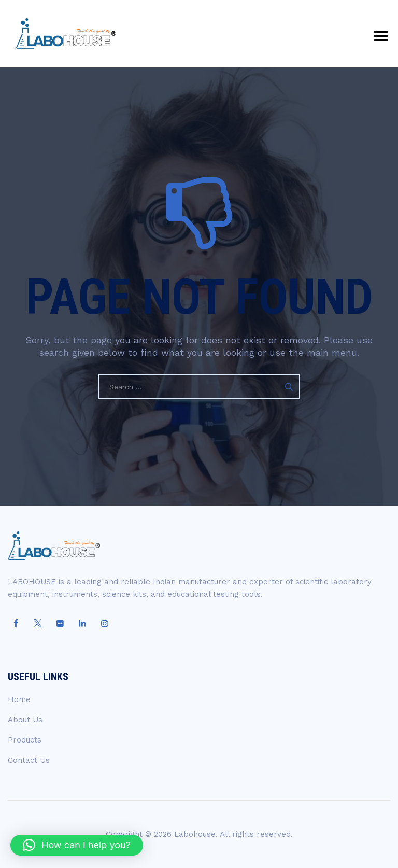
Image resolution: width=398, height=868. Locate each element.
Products (25, 740)
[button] (77, 845)
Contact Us (29, 760)
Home (19, 699)
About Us (25, 720)
